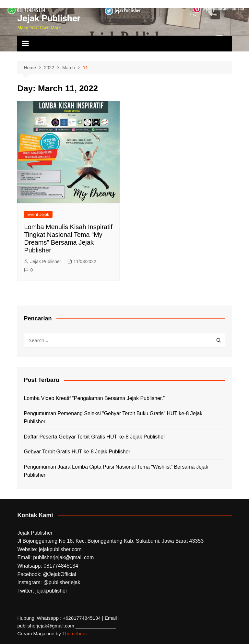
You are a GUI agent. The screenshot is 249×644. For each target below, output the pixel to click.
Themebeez (75, 633)
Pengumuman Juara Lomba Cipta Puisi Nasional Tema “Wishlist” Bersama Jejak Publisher (116, 471)
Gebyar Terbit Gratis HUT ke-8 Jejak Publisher (77, 452)
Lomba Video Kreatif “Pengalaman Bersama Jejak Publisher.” (94, 398)
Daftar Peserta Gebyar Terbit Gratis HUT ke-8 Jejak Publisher (94, 437)
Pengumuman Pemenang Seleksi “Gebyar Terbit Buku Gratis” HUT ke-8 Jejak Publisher (113, 418)
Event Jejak (38, 214)
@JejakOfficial (60, 574)
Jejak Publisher (49, 18)
